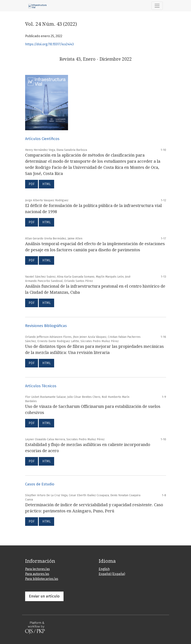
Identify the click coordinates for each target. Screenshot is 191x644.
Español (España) (112, 574)
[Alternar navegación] (157, 6)
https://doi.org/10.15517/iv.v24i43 (49, 44)
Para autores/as (37, 574)
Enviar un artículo (44, 596)
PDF (32, 184)
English (104, 569)
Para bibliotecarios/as (42, 579)
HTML (46, 184)
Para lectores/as (37, 569)
